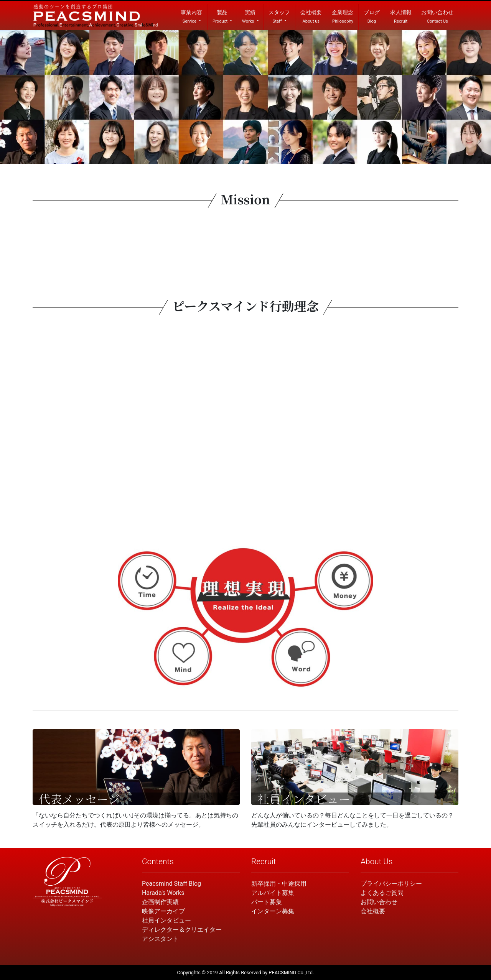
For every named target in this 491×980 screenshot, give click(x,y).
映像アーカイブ (163, 911)
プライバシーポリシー (391, 884)
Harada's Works (163, 893)
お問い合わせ (379, 902)
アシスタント (160, 939)
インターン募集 (273, 911)
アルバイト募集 (273, 893)
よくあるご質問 (382, 893)
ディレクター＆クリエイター (182, 930)
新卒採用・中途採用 (279, 884)
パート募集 (267, 902)
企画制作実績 (160, 902)
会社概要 (373, 911)
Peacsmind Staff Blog (171, 884)
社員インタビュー (166, 920)
